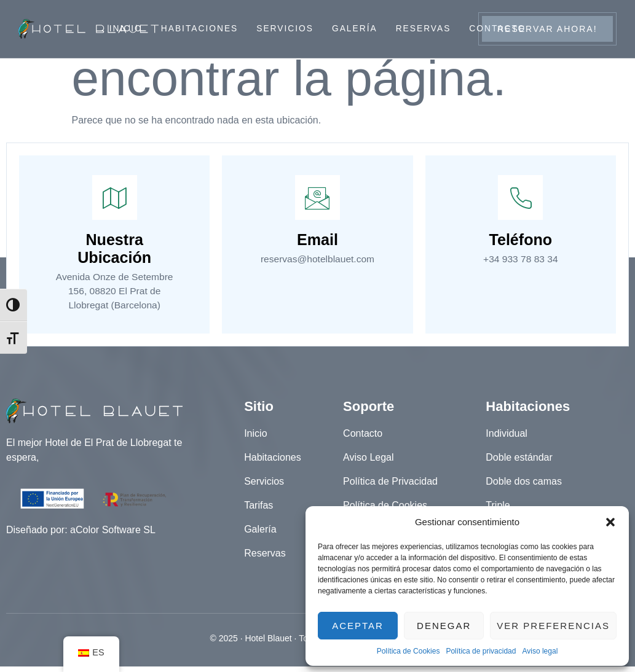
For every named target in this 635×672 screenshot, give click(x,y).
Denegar (444, 626)
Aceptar (358, 626)
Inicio (124, 29)
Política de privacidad (481, 651)
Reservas (424, 29)
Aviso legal (540, 651)
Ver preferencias (553, 626)
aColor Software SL (113, 536)
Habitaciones (198, 29)
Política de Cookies (408, 651)
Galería (355, 29)
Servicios (285, 29)
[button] (610, 522)
